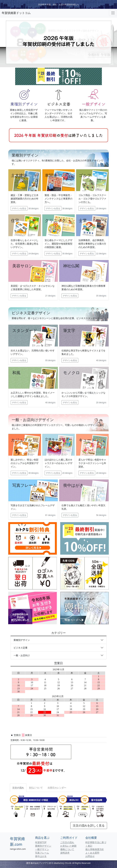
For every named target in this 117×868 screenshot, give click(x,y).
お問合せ (90, 856)
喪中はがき (41, 856)
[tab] (36, 788)
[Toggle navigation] (113, 13)
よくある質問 (92, 853)
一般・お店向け (22, 655)
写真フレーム (42, 853)
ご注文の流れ (67, 842)
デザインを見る (19, 208)
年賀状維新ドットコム (16, 13)
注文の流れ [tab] (18, 788)
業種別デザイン (22, 640)
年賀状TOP (41, 842)
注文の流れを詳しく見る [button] (89, 825)
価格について (67, 849)
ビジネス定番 (21, 648)
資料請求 (65, 853)
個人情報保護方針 (95, 849)
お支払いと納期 (68, 846)
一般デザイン (42, 849)
